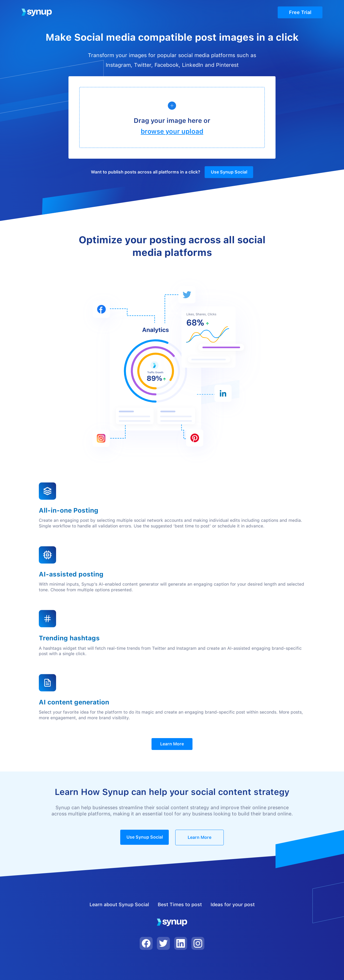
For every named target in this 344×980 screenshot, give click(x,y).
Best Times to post (180, 904)
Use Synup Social (229, 172)
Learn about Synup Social (119, 904)
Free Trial (300, 12)
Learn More (172, 744)
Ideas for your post (233, 904)
